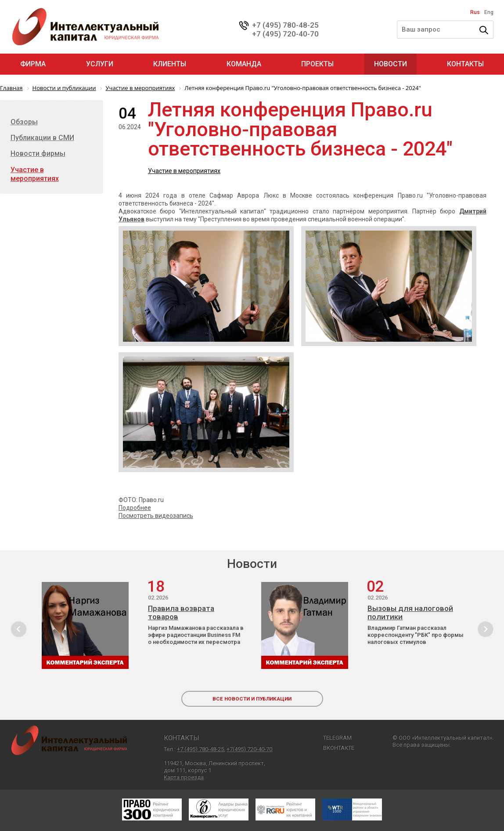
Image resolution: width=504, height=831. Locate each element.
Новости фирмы (38, 154)
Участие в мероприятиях (184, 171)
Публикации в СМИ (42, 138)
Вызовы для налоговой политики (410, 613)
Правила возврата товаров (181, 613)
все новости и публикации (252, 699)
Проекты (317, 64)
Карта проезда (184, 777)
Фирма (33, 64)
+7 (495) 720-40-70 (285, 34)
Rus (475, 12)
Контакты (465, 64)
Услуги (100, 64)
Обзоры (24, 122)
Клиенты (170, 64)
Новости (391, 64)
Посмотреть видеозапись (156, 516)
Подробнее (135, 508)
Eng (489, 12)
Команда (244, 64)
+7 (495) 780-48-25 (285, 25)
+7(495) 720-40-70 (249, 749)
